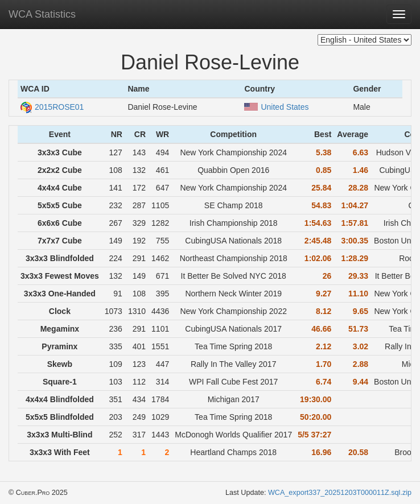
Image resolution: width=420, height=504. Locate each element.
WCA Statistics (42, 14)
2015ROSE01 (52, 107)
